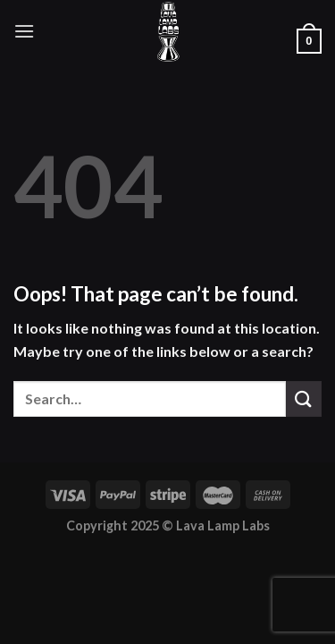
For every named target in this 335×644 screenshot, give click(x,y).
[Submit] (304, 398)
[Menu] (24, 31)
